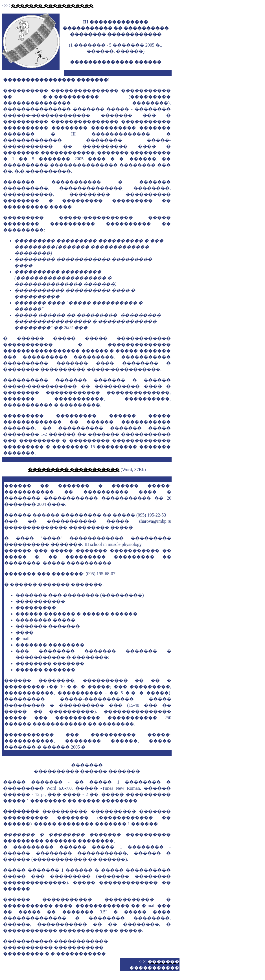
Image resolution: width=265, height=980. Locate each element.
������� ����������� (52, 6)
